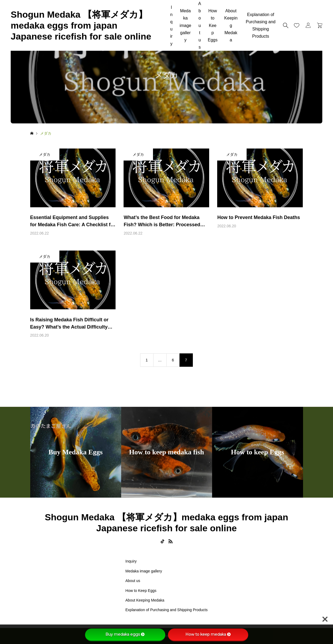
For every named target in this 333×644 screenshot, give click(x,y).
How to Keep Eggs (213, 25)
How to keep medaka (208, 634)
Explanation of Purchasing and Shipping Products (261, 26)
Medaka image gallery (185, 25)
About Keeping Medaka (231, 25)
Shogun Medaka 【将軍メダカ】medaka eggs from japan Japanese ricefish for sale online (81, 25)
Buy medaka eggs (125, 634)
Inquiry (171, 26)
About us (200, 25)
